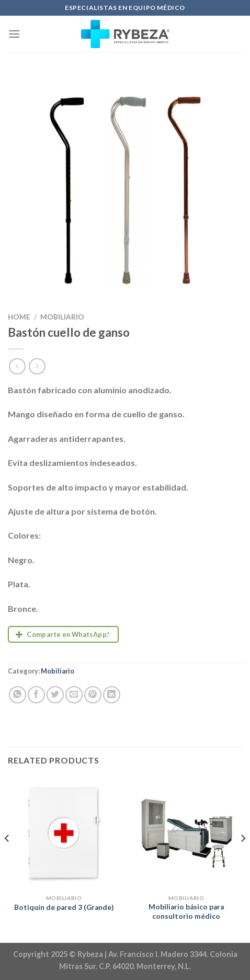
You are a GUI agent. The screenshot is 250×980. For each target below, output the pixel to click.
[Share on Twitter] (55, 695)
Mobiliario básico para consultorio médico (186, 911)
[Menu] (14, 34)
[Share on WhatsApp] (18, 695)
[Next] (243, 859)
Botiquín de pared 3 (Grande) (64, 907)
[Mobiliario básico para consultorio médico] (186, 833)
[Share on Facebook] (36, 695)
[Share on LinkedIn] (112, 695)
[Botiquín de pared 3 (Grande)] (64, 833)
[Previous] (7, 859)
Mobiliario (62, 317)
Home (19, 317)
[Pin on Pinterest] (93, 695)
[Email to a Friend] (74, 695)
